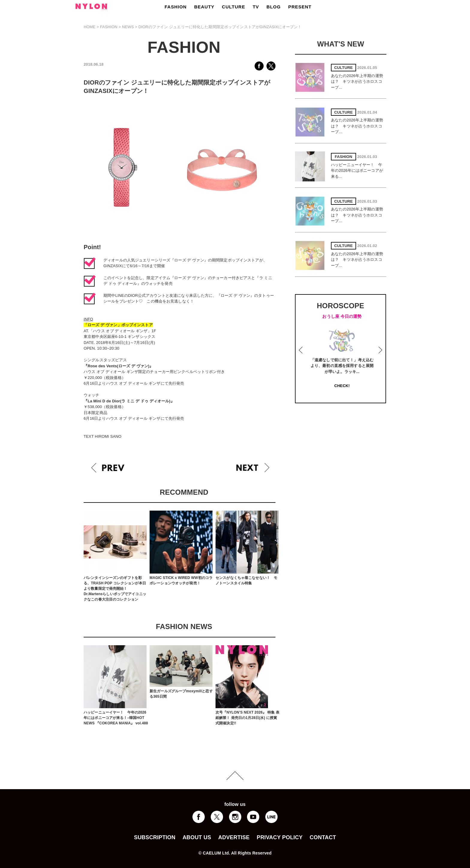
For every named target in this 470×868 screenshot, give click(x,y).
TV (256, 7)
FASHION (176, 7)
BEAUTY (204, 7)
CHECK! (342, 386)
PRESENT (300, 7)
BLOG (274, 7)
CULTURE (234, 7)
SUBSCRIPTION (155, 837)
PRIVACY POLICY (280, 837)
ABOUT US (197, 837)
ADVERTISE (234, 837)
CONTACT (323, 837)
